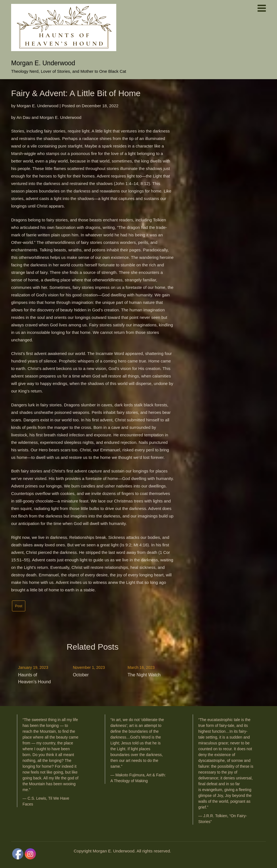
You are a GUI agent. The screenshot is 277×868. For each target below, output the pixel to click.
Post (19, 606)
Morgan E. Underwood (43, 63)
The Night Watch (144, 675)
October (81, 675)
